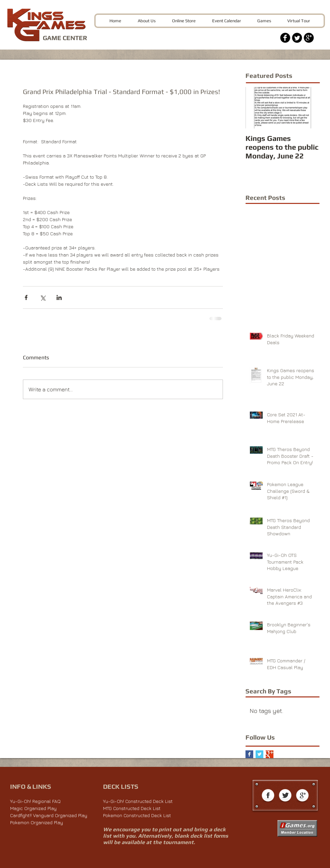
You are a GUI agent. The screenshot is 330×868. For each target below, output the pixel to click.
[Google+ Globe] (302, 796)
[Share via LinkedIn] (59, 297)
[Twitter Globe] (285, 796)
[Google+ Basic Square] (270, 754)
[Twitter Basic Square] (259, 754)
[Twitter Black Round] (297, 38)
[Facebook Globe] (268, 796)
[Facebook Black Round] (285, 38)
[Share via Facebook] (26, 297)
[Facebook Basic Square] (249, 754)
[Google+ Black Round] (309, 38)
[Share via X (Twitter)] (43, 297)
